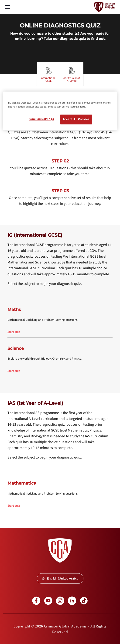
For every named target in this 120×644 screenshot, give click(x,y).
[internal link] (60, 332)
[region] (60, 111)
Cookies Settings (42, 119)
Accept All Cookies (76, 119)
